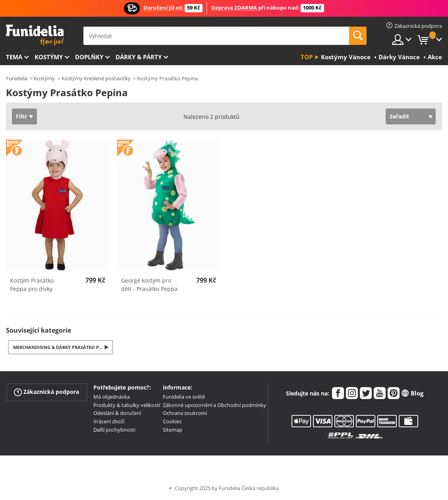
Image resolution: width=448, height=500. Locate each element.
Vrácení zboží (109, 421)
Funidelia (17, 78)
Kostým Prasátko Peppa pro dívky (32, 285)
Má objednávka (112, 397)
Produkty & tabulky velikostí (127, 405)
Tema (14, 57)
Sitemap (173, 430)
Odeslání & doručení (117, 413)
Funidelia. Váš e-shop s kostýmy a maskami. (35, 35)
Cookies (172, 421)
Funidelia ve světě (184, 397)
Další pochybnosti (114, 430)
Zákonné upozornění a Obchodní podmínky (214, 405)
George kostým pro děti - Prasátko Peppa (149, 285)
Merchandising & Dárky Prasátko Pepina (63, 347)
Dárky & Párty (139, 57)
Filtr (21, 116)
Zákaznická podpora (46, 392)
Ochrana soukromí (185, 413)
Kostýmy (49, 57)
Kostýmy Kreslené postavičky (96, 78)
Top (307, 57)
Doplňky (89, 57)
